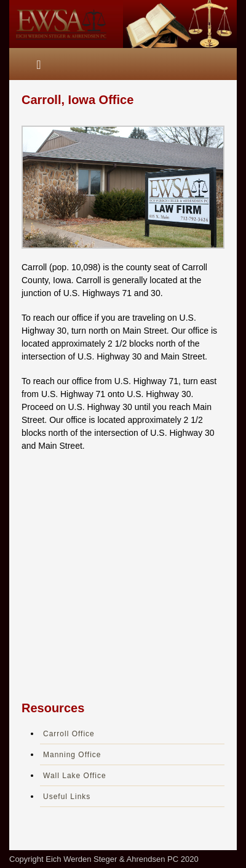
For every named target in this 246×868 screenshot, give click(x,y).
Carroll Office (69, 734)
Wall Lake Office (75, 776)
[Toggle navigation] (39, 64)
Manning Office (72, 755)
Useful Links (67, 797)
